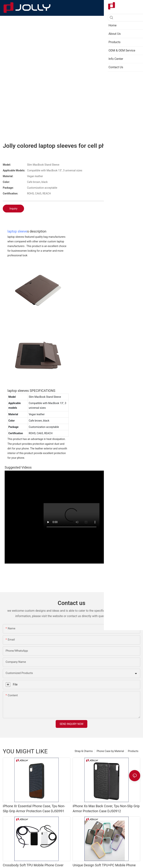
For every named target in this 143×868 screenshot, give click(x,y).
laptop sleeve (17, 231)
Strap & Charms (84, 751)
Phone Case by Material (110, 751)
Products (133, 751)
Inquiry (13, 209)
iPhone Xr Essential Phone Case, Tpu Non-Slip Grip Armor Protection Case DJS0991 (34, 809)
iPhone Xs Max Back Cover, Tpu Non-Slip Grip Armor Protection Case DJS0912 (106, 809)
